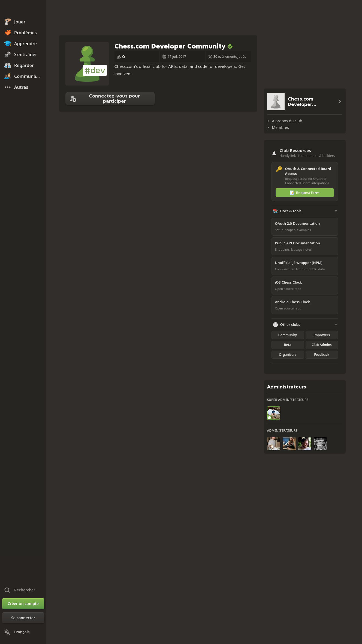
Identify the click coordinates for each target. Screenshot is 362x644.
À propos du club (287, 121)
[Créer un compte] (23, 604)
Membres (280, 127)
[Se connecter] (23, 618)
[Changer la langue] (23, 632)
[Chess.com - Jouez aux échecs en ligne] (23, 9)
